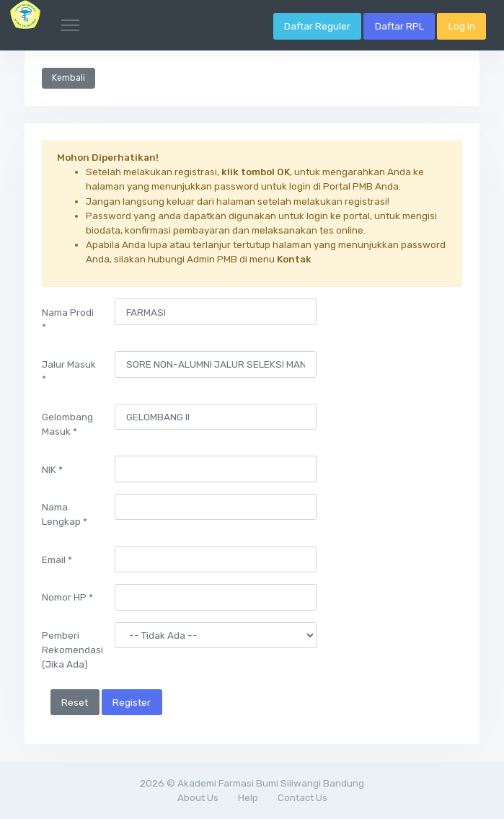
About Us (198, 797)
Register (132, 702)
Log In (462, 26)
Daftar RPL (399, 26)
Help (248, 797)
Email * (57, 559)
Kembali (68, 78)
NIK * (52, 469)
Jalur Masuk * (69, 371)
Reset (75, 702)
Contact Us (302, 797)
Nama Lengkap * (65, 514)
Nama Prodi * (68, 319)
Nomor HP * (67, 597)
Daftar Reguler (317, 26)
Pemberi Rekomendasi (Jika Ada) (72, 650)
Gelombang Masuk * (67, 424)
